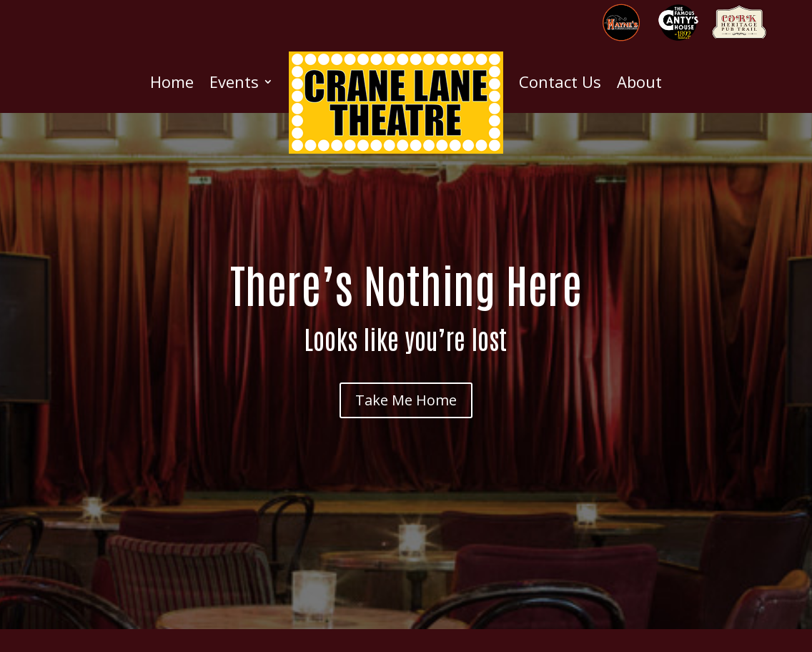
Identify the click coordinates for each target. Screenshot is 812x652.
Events (234, 81)
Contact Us (560, 81)
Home (172, 81)
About (639, 81)
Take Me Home (406, 400)
